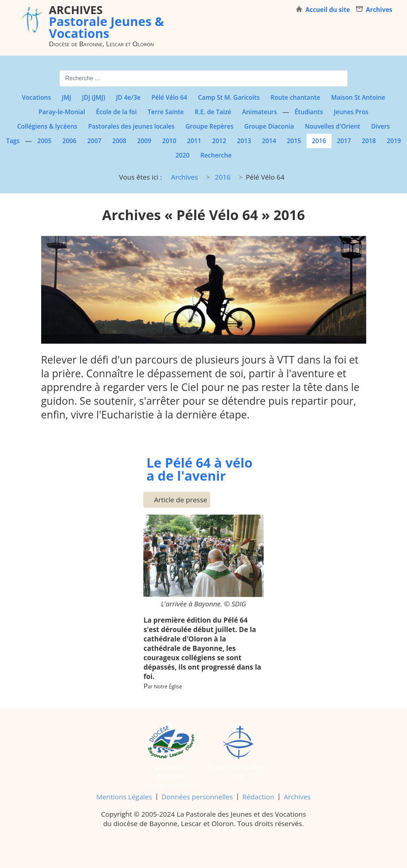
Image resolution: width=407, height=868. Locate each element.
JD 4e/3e (128, 97)
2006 (69, 141)
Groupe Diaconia (269, 126)
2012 (219, 141)
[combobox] (203, 78)
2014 (269, 141)
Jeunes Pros (351, 112)
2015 (294, 141)
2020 (183, 155)
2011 (194, 141)
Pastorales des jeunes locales (131, 126)
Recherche (216, 155)
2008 (119, 141)
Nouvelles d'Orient (333, 126)
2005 (44, 141)
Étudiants (309, 112)
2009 (144, 141)
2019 (394, 141)
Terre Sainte (166, 112)
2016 (319, 141)
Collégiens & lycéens (47, 126)
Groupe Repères (209, 126)
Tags (13, 141)
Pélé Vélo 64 (169, 97)
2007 (94, 141)
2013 (244, 141)
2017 (344, 141)
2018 (369, 141)
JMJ (66, 97)
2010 (169, 141)
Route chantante (295, 97)
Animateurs (259, 112)
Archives (297, 797)
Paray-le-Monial (62, 112)
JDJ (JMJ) (94, 97)
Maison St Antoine (358, 97)
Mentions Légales (124, 797)
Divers (381, 126)
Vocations (36, 97)
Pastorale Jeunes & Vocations (106, 21)
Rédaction (258, 797)
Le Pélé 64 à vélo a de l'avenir (199, 469)
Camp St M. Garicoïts (229, 97)
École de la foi (116, 112)
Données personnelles (197, 797)
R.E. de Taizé (213, 112)
